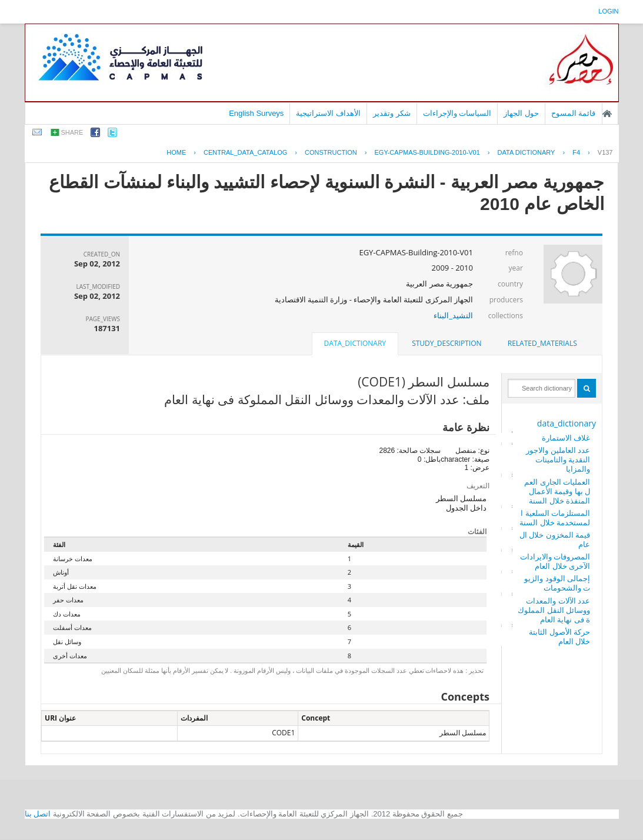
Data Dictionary (527, 152)
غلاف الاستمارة (566, 438)
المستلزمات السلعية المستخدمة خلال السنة (555, 518)
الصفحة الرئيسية (607, 114)
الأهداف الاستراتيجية (328, 113)
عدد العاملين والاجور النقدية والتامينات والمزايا (558, 459)
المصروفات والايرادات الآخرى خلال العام (555, 561)
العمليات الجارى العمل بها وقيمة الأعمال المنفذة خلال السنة (557, 491)
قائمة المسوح (574, 113)
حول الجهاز (521, 113)
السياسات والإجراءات (457, 113)
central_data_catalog (245, 152)
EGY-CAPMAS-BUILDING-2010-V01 (427, 152)
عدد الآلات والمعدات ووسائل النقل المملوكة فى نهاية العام (554, 610)
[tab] (542, 344)
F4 (576, 152)
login (608, 11)
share (72, 132)
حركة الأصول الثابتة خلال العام (559, 636)
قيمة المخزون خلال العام (555, 539)
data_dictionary (567, 423)
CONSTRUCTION (331, 152)
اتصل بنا (38, 814)
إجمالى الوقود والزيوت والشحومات (557, 583)
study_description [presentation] (447, 343)
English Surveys (256, 113)
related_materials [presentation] (542, 343)
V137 (605, 152)
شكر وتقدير (392, 113)
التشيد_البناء (453, 315)
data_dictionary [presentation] (355, 343)
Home (176, 152)
